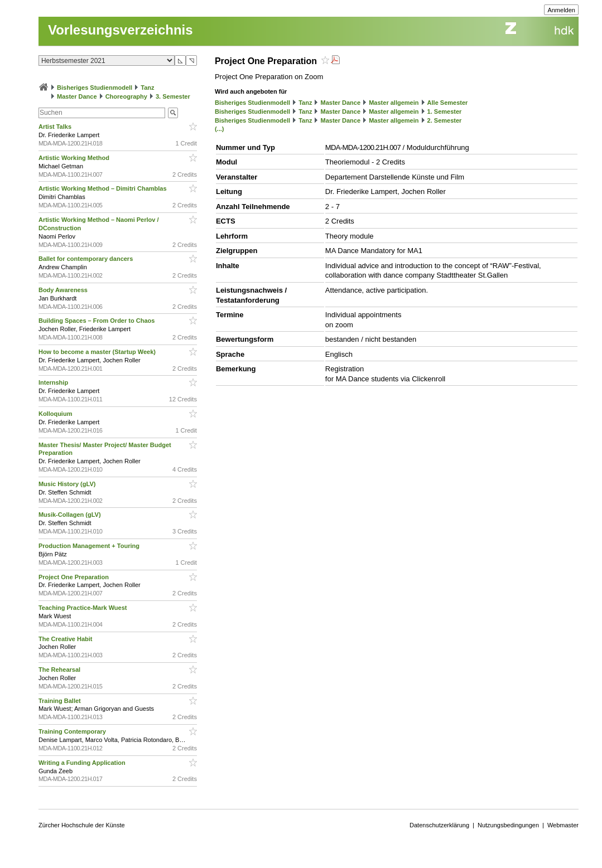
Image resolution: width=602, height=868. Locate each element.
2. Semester (445, 120)
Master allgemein (394, 103)
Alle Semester (448, 103)
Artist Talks (56, 127)
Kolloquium (56, 414)
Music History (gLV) (68, 484)
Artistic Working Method (75, 158)
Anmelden (561, 10)
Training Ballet (61, 701)
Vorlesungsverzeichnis (121, 30)
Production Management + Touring (90, 546)
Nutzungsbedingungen (508, 825)
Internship (54, 382)
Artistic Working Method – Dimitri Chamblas (103, 188)
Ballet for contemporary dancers (86, 259)
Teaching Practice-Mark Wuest (84, 608)
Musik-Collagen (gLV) (71, 515)
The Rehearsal (60, 670)
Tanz (147, 88)
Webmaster (563, 825)
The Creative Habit (66, 639)
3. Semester (173, 96)
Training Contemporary (73, 731)
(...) (220, 129)
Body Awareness (64, 290)
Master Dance (77, 96)
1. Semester (445, 111)
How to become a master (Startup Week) (98, 352)
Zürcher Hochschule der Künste (82, 825)
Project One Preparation (74, 577)
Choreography (126, 96)
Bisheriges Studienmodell (95, 88)
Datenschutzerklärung (439, 825)
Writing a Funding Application (83, 763)
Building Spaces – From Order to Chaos (97, 321)
